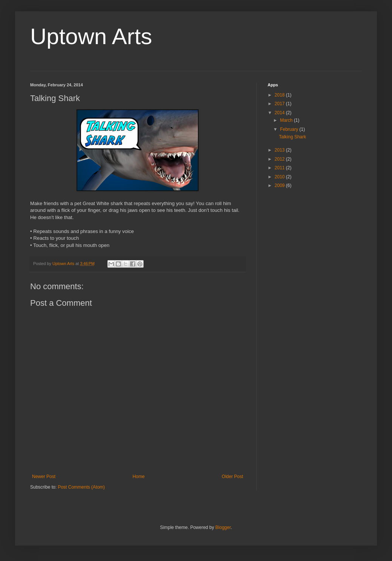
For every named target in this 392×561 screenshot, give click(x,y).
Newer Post (44, 477)
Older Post (232, 477)
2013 (280, 150)
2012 (280, 159)
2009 (280, 185)
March (287, 120)
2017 (280, 104)
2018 (280, 95)
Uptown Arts (91, 36)
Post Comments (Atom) (81, 487)
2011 (280, 168)
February (290, 129)
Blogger (223, 527)
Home (139, 477)
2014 (280, 113)
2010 (280, 177)
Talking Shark (292, 137)
